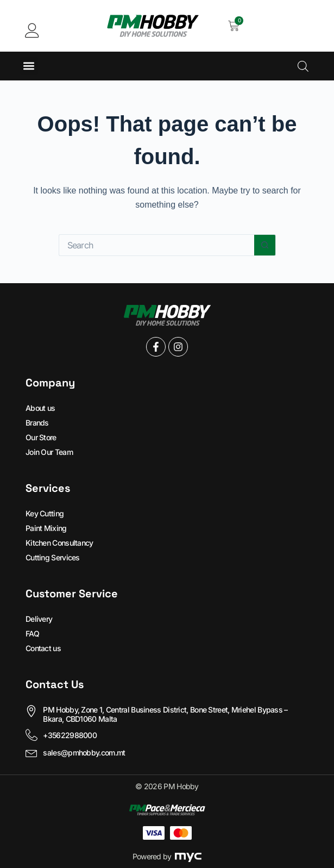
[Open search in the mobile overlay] (303, 66)
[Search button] (265, 245)
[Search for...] (156, 245)
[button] (29, 66)
